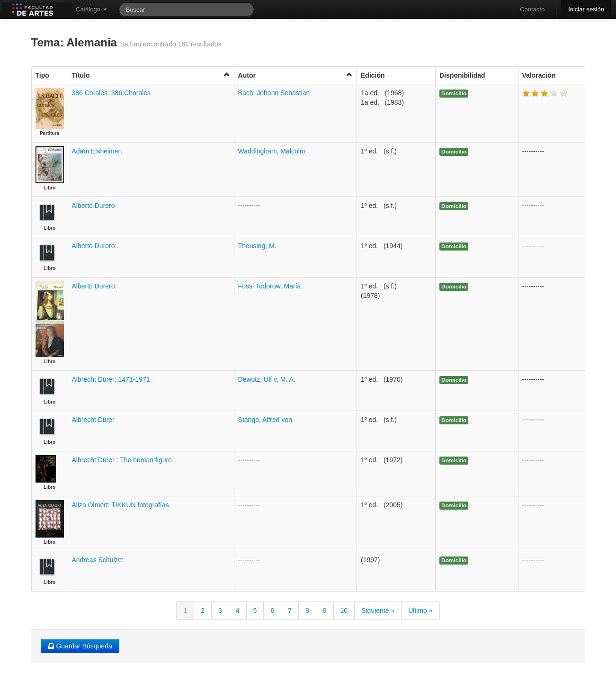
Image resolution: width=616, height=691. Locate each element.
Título (151, 75)
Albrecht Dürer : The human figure (122, 460)
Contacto (532, 9)
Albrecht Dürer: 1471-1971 (111, 379)
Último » (420, 610)
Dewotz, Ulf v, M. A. (267, 379)
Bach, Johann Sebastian (274, 93)
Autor (295, 75)
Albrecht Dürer (93, 420)
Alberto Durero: (94, 246)
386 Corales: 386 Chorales (112, 93)
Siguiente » (378, 610)
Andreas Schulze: (98, 560)
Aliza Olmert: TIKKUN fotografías (121, 505)
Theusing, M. (257, 246)
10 (344, 610)
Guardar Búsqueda (80, 646)
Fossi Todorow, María (270, 286)
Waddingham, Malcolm (272, 151)
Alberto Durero (94, 206)
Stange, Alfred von (265, 420)
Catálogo (91, 9)
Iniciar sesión (586, 9)
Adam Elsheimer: (97, 151)
